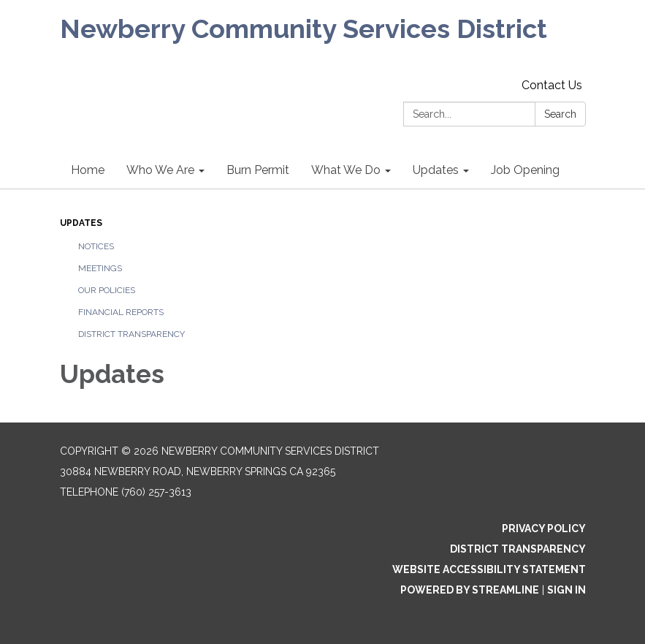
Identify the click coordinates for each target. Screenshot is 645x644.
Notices (96, 246)
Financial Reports (121, 312)
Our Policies (107, 290)
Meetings (100, 268)
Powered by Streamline (470, 590)
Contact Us (552, 85)
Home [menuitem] (88, 170)
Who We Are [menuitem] (160, 170)
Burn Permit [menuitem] (258, 170)
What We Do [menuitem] (346, 170)
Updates (81, 223)
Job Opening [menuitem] (525, 170)
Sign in (566, 590)
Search (560, 114)
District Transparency (131, 334)
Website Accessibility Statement (489, 569)
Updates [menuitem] (436, 170)
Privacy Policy (544, 529)
